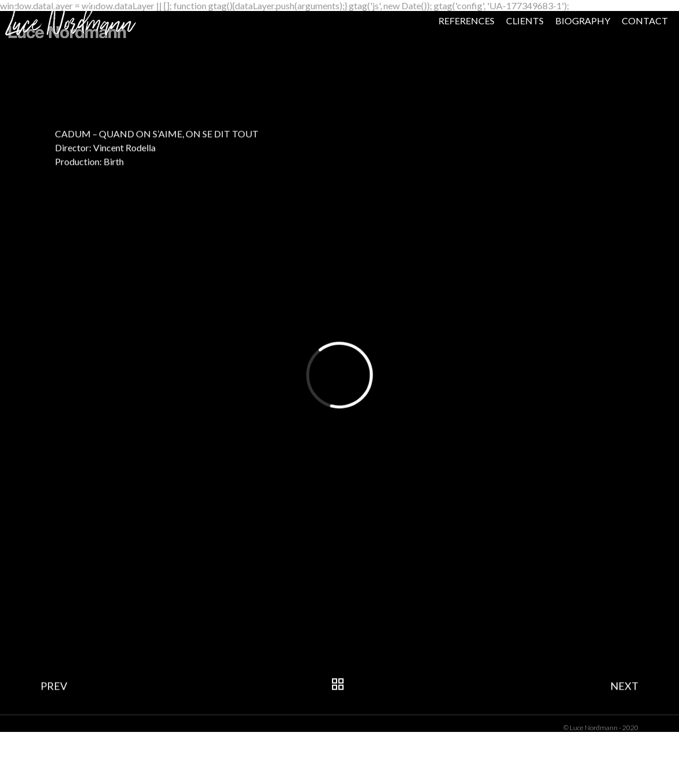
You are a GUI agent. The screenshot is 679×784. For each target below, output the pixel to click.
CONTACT (610, 46)
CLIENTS (490, 46)
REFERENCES (431, 46)
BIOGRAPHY (547, 46)
